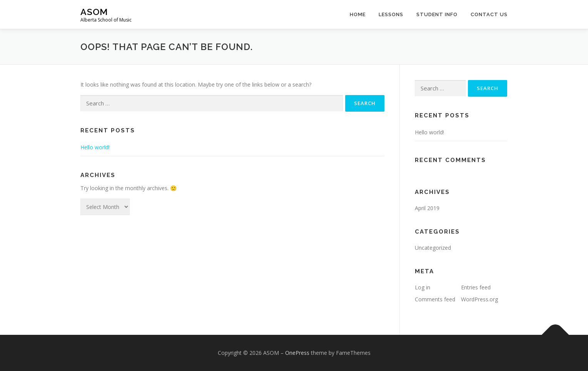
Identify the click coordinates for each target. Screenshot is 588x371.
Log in (423, 287)
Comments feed (435, 299)
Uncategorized (433, 248)
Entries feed (476, 287)
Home (358, 14)
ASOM (94, 12)
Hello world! (95, 147)
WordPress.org (479, 299)
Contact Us (489, 14)
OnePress (297, 353)
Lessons (391, 14)
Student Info (437, 14)
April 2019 (427, 208)
